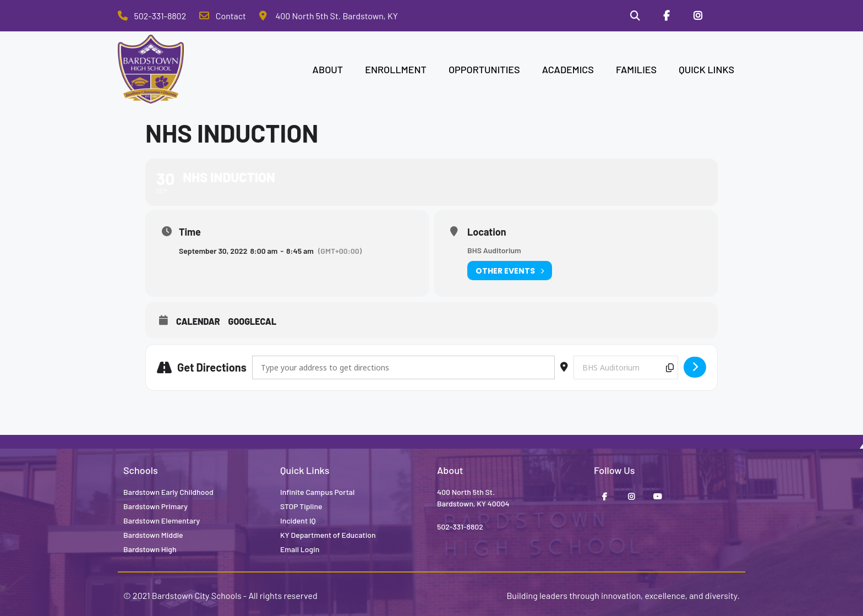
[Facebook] (666, 16)
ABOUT (328, 69)
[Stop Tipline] (729, 16)
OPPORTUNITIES (484, 69)
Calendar (198, 322)
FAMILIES (636, 69)
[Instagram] (697, 16)
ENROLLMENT (396, 69)
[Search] (634, 16)
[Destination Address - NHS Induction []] (626, 367)
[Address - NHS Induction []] (403, 367)
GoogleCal (253, 322)
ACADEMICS (568, 69)
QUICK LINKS (706, 69)
